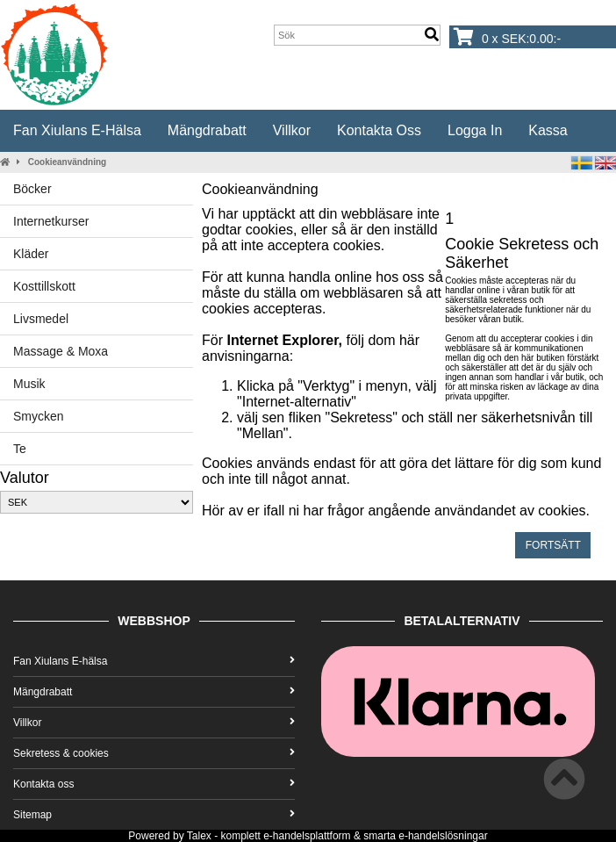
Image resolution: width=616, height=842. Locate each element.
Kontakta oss (379, 130)
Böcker (32, 189)
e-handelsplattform (307, 836)
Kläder (31, 254)
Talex (199, 836)
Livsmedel (41, 319)
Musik (29, 384)
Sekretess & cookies (154, 753)
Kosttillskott (44, 286)
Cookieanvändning (67, 162)
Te (20, 449)
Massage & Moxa (61, 351)
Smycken (39, 416)
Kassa (548, 130)
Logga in (475, 130)
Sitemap (154, 815)
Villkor (292, 130)
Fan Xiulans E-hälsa (77, 130)
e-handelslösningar (443, 836)
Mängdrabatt (207, 130)
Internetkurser (51, 221)
